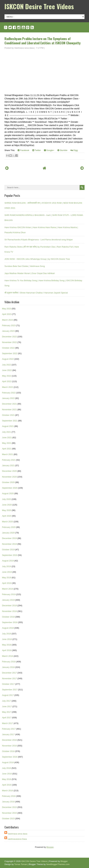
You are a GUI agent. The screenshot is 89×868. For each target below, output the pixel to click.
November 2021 (9, 410)
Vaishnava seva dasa (17, 834)
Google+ (49, 150)
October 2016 (8, 751)
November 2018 (9, 611)
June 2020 (7, 505)
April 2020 (7, 516)
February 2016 (9, 796)
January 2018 (8, 667)
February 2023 (9, 325)
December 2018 (9, 606)
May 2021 (7, 443)
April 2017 (7, 718)
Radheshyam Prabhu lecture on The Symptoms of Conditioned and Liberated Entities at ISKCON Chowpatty (43, 41)
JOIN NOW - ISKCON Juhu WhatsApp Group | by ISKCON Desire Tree (37, 259)
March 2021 (8, 454)
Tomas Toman (21, 864)
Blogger (50, 847)
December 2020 (9, 471)
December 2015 (9, 807)
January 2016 (8, 802)
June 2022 (7, 370)
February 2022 (9, 393)
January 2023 (8, 331)
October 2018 (8, 617)
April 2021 (7, 449)
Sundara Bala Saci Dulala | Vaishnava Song (25, 266)
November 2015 (9, 813)
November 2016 (9, 746)
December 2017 (9, 673)
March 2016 (8, 791)
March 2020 (8, 522)
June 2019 (7, 572)
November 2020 (9, 477)
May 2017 (7, 712)
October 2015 (8, 818)
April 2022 (7, 381)
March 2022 (8, 387)
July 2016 (7, 768)
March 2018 (8, 656)
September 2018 (10, 622)
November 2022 (9, 342)
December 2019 (9, 538)
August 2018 (8, 628)
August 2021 (8, 426)
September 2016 (10, 757)
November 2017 (9, 678)
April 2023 (7, 314)
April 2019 (7, 583)
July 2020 (7, 499)
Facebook (23, 150)
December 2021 (9, 404)
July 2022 (7, 365)
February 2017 (9, 729)
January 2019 (8, 600)
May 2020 (7, 510)
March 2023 (8, 320)
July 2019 (7, 566)
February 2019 (9, 594)
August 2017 (8, 695)
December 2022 (9, 337)
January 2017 (8, 734)
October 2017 (8, 684)
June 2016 (7, 774)
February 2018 (9, 662)
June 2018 (7, 639)
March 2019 (8, 589)
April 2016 (7, 785)
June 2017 (7, 706)
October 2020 (8, 482)
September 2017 (10, 690)
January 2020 (8, 533)
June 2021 (7, 437)
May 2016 (7, 779)
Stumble (62, 150)
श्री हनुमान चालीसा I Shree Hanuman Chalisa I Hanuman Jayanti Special (36, 293)
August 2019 (8, 561)
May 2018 (7, 645)
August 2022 (8, 359)
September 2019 (10, 555)
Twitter (37, 150)
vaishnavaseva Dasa (17, 839)
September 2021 (10, 421)
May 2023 (7, 309)
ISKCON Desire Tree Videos (39, 6)
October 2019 (8, 550)
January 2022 (8, 398)
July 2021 (7, 432)
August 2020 (8, 493)
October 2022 (8, 348)
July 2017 (7, 701)
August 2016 (8, 762)
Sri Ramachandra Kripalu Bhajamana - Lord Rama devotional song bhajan (39, 240)
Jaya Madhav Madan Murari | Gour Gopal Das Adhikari (30, 273)
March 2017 (8, 723)
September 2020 (10, 488)
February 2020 (9, 527)
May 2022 (7, 376)
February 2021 (9, 460)
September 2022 (10, 353)
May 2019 (7, 578)
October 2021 (8, 415)
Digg (74, 150)
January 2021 (8, 465)
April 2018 (7, 650)
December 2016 (9, 740)
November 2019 (9, 544)
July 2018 (7, 634)
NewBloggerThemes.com (58, 864)
